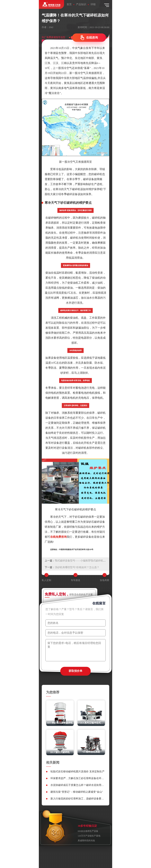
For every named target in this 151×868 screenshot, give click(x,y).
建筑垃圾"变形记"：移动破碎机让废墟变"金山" (77, 792)
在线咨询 (92, 38)
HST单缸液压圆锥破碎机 (60, 723)
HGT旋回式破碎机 (60, 752)
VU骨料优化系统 (91, 752)
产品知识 (81, 4)
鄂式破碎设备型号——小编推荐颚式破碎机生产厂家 (84, 561)
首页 (69, 4)
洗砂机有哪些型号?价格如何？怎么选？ (77, 567)
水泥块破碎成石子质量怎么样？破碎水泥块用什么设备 (78, 785)
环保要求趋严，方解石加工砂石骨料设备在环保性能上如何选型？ (78, 778)
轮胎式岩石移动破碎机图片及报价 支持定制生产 (78, 772)
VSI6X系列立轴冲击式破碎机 (91, 723)
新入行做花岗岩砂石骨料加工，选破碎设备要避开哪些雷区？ (78, 799)
